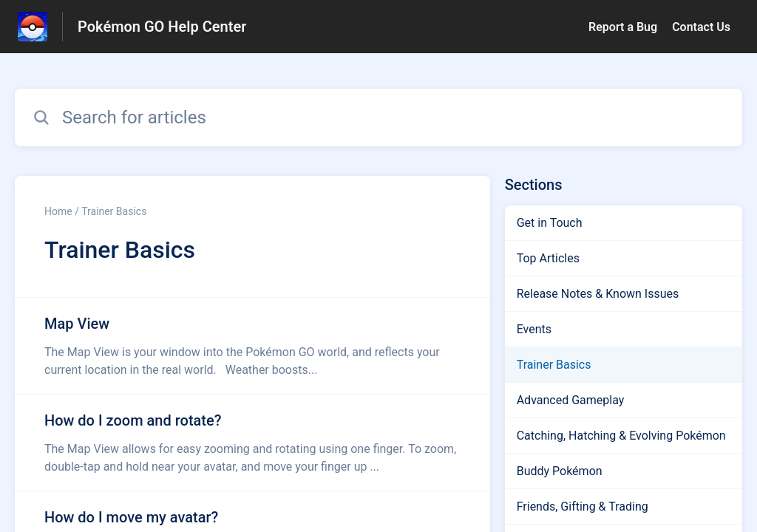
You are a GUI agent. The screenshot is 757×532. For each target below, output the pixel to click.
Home (58, 211)
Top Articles (548, 258)
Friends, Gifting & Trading (583, 507)
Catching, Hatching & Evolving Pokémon (621, 436)
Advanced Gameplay (571, 400)
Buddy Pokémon (560, 471)
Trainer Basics (554, 365)
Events (534, 329)
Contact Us (701, 27)
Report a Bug (623, 27)
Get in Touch (550, 223)
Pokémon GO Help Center (162, 27)
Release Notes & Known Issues (598, 294)
